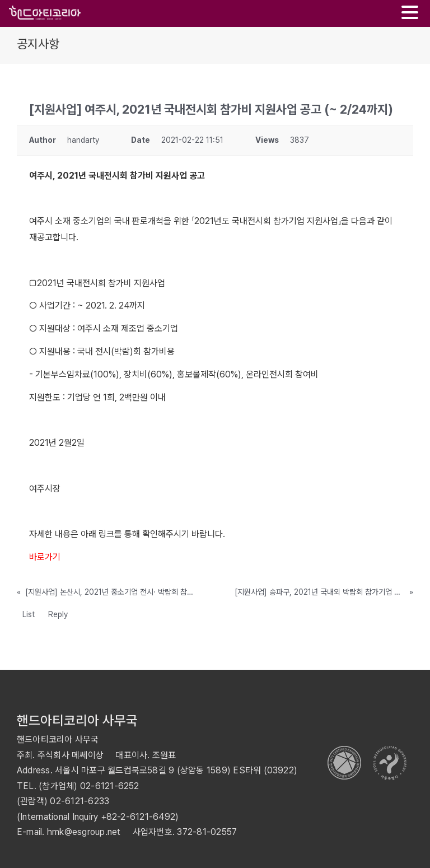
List (29, 614)
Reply (58, 614)
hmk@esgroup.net (84, 832)
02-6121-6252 (110, 786)
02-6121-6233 (80, 801)
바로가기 (45, 557)
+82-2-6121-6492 (138, 817)
